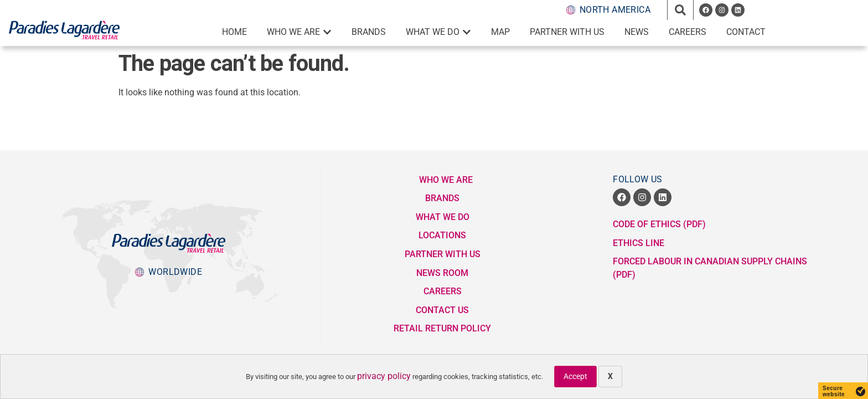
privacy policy (384, 376)
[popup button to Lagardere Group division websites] (169, 272)
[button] (680, 10)
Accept (575, 376)
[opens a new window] (706, 10)
